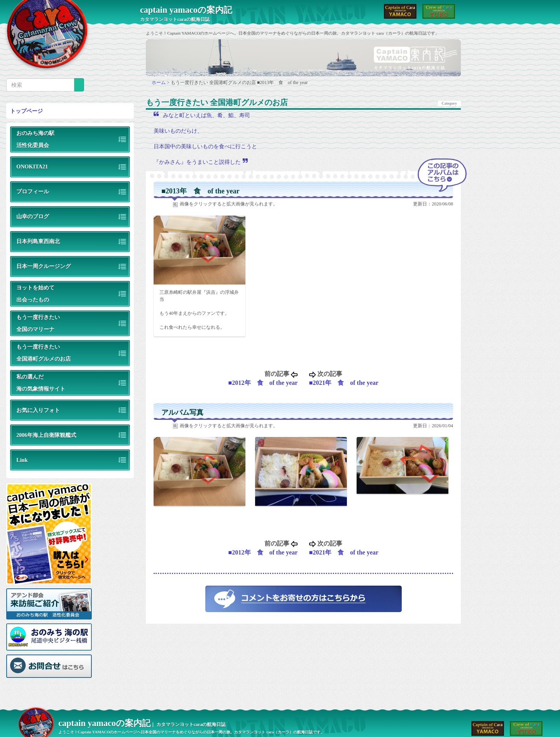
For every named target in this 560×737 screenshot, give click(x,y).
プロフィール (33, 191)
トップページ (26, 111)
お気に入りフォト (38, 410)
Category (449, 103)
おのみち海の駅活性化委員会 (35, 139)
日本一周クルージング (44, 266)
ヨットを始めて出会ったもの (35, 294)
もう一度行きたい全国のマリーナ (38, 323)
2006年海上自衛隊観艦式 (46, 435)
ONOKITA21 (32, 167)
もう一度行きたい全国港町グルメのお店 (44, 353)
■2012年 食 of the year (263, 383)
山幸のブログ (33, 216)
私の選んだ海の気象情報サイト (41, 383)
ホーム (159, 82)
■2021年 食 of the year (344, 383)
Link (22, 460)
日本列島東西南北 (38, 241)
